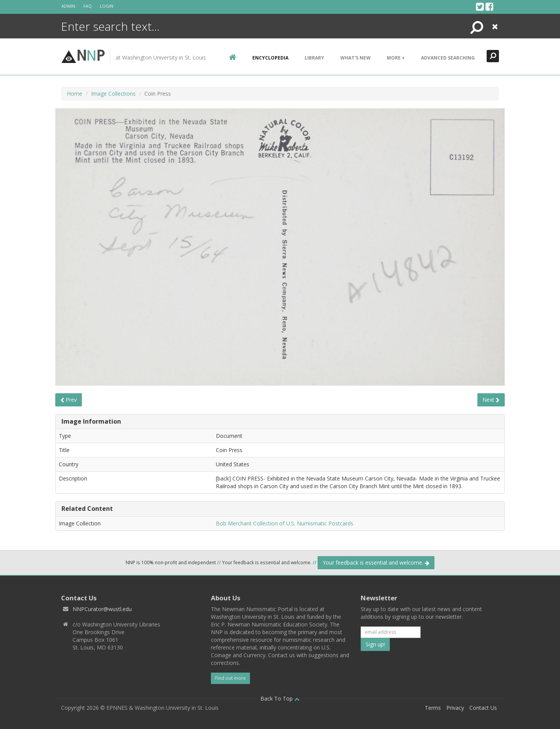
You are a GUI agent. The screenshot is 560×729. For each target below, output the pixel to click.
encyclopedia (270, 58)
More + (396, 58)
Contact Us (483, 708)
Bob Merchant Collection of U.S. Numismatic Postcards (285, 523)
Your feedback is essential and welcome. (376, 562)
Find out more (230, 678)
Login (107, 6)
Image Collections (113, 94)
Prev (69, 400)
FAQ (88, 6)
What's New (355, 58)
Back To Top (280, 698)
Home (75, 94)
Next (491, 400)
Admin (68, 6)
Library (314, 58)
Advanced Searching (448, 58)
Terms (433, 708)
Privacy (455, 708)
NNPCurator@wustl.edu (102, 609)
